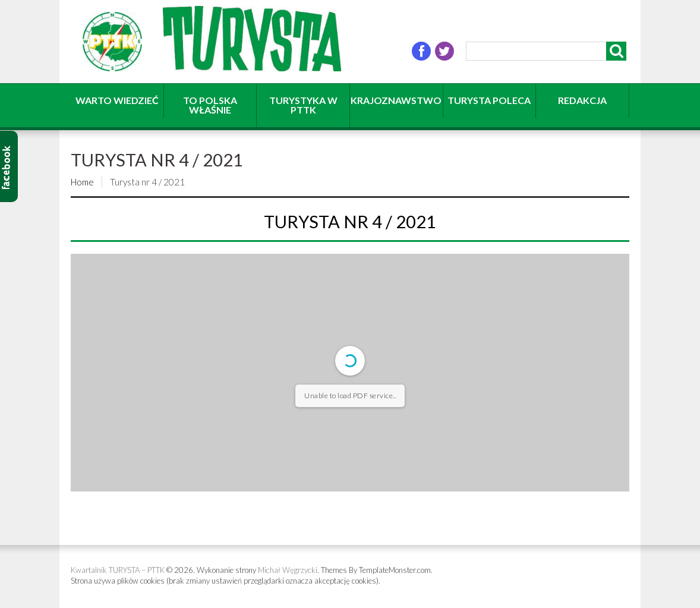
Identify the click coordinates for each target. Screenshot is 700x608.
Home (82, 182)
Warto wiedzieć (117, 100)
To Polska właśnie (210, 105)
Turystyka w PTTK (303, 105)
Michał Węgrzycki (288, 570)
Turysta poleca (489, 100)
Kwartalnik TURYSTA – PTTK (118, 570)
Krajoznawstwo (396, 100)
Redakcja (582, 100)
